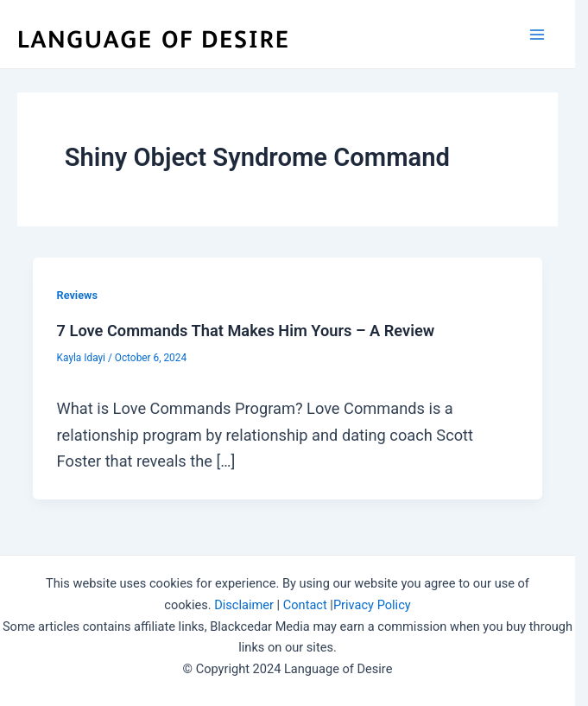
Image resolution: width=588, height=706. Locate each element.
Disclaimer (244, 605)
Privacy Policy (372, 605)
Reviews (77, 295)
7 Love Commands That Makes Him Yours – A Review (246, 331)
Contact (305, 605)
